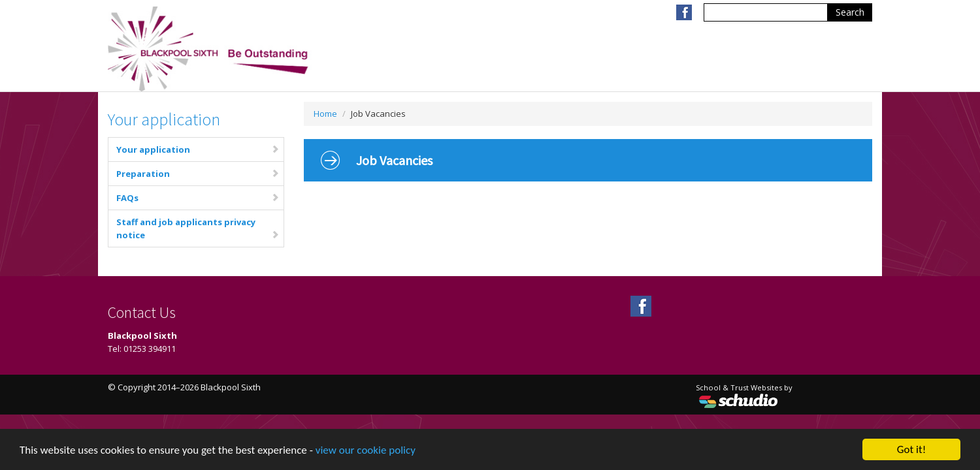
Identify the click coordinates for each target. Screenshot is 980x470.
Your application (198, 149)
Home (325, 114)
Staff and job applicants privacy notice (198, 228)
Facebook (684, 12)
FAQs (198, 198)
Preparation (198, 174)
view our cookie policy (366, 451)
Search (850, 12)
